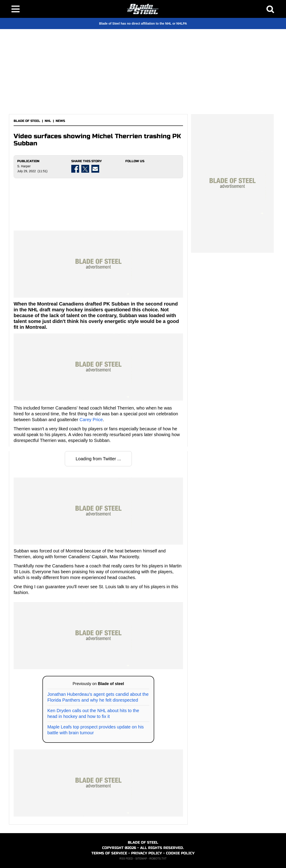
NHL (48, 121)
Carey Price (91, 420)
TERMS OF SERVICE (109, 853)
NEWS (60, 121)
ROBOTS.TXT (158, 859)
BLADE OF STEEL (27, 121)
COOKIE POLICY (180, 853)
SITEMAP (141, 859)
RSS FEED (126, 859)
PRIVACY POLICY (147, 853)
